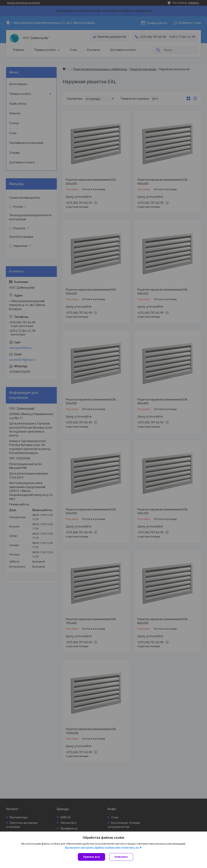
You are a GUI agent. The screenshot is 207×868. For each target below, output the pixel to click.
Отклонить (121, 857)
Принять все (91, 857)
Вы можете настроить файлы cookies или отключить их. (102, 848)
